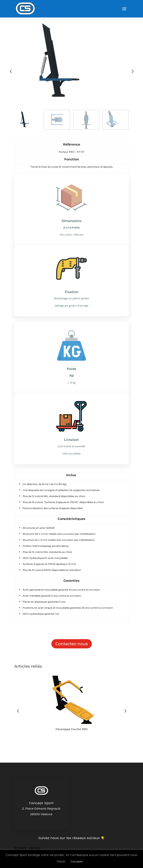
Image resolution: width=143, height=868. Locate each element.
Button (30, 742)
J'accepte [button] (77, 861)
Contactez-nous (72, 644)
